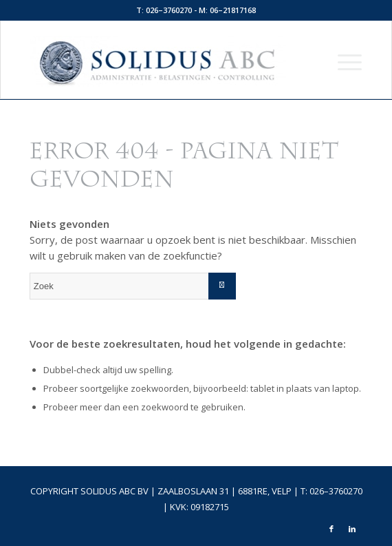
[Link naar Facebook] (331, 529)
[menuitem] (343, 61)
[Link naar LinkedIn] (352, 529)
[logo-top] (163, 61)
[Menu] (343, 61)
